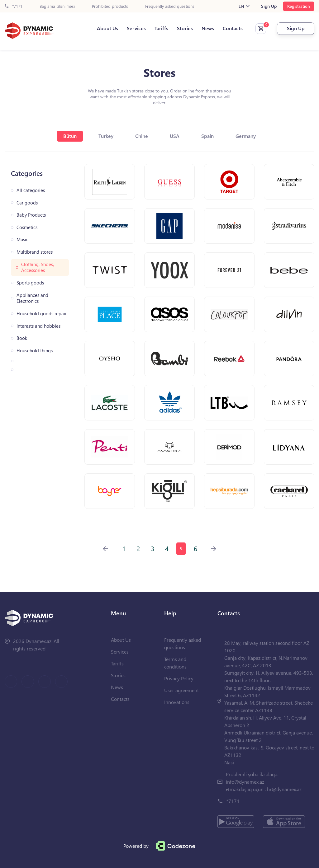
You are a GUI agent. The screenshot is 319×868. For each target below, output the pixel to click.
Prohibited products (110, 6)
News (208, 28)
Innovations (177, 702)
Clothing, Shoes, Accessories (38, 267)
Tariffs (161, 28)
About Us (107, 28)
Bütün (70, 136)
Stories (185, 28)
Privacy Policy (179, 678)
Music (22, 239)
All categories (31, 190)
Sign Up (269, 6)
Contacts (233, 28)
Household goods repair (42, 314)
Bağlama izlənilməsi (57, 6)
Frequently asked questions (170, 6)
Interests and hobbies (38, 326)
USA (175, 136)
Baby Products (31, 215)
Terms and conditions (175, 663)
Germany (246, 136)
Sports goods (30, 283)
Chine (142, 136)
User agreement (181, 690)
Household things (35, 351)
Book (22, 338)
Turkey (106, 136)
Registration (299, 6)
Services (136, 28)
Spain (207, 136)
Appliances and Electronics (32, 298)
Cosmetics (27, 227)
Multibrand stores (35, 252)
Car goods (27, 203)
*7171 (14, 6)
